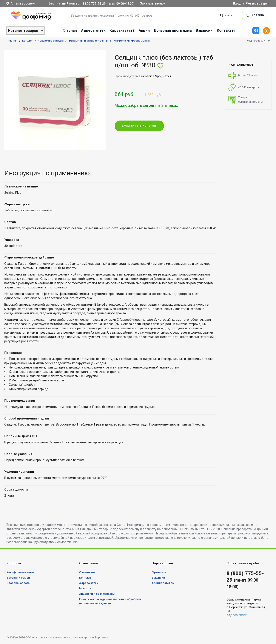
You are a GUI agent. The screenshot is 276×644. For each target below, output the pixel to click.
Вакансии (204, 30)
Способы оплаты (18, 583)
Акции (144, 30)
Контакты (226, 30)
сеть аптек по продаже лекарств (70, 637)
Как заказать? (122, 30)
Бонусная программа (173, 30)
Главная (70, 30)
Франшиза (159, 572)
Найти (225, 15)
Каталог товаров (23, 31)
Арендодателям (163, 583)
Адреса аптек (93, 30)
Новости (85, 588)
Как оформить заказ (20, 572)
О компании (87, 572)
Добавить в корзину (139, 126)
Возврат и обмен (18, 578)
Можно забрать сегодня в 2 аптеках (146, 105)
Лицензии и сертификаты (97, 594)
